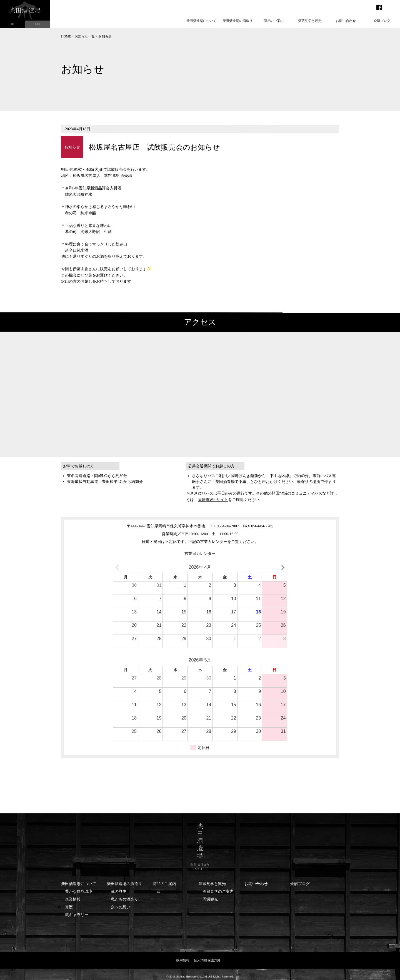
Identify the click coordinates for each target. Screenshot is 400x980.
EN (37, 24)
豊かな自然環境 (79, 892)
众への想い (121, 907)
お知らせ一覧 (85, 36)
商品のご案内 (274, 21)
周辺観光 (210, 899)
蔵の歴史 (119, 892)
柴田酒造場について (201, 21)
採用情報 (183, 960)
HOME (66, 36)
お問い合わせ (346, 21)
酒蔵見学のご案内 (218, 892)
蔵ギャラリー (77, 915)
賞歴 (69, 907)
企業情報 (73, 899)
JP (12, 24)
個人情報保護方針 (207, 960)
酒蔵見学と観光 (310, 21)
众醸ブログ (382, 21)
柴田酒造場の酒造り (237, 21)
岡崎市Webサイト (213, 500)
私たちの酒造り (124, 899)
